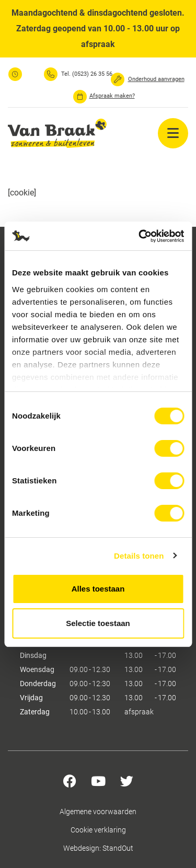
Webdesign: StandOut (98, 848)
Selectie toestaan (98, 623)
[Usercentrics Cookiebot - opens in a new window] (140, 236)
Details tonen (139, 556)
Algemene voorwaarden (98, 812)
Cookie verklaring (98, 830)
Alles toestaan (98, 589)
